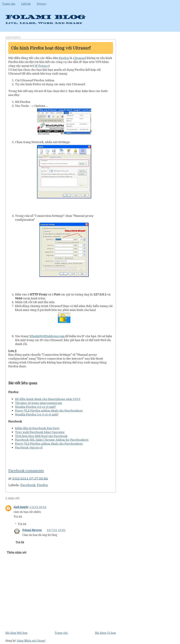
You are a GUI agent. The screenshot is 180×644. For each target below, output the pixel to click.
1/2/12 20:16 (38, 507)
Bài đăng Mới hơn (16, 633)
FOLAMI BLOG (45, 17)
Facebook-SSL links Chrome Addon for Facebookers (52, 440)
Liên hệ (26, 4)
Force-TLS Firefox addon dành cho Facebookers (49, 410)
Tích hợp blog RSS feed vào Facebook (41, 436)
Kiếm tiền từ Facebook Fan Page (37, 428)
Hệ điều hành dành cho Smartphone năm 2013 (48, 399)
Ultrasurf (79, 58)
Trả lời (18, 517)
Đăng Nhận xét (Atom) (31, 641)
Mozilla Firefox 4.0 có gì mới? (36, 407)
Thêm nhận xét (17, 552)
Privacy (42, 4)
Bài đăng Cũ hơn (105, 633)
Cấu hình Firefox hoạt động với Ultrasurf (51, 48)
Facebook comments (26, 471)
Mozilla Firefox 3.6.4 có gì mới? (37, 414)
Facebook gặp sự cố (29, 447)
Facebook (28, 485)
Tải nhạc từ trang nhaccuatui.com (38, 403)
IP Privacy (42, 66)
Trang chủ (9, 4)
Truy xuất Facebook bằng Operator (40, 432)
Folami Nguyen (32, 530)
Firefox (64, 58)
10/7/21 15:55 (56, 530)
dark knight (21, 507)
